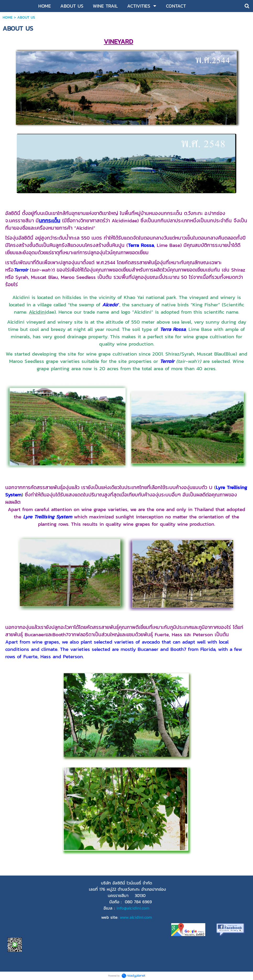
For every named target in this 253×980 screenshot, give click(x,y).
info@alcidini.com (133, 908)
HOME (8, 17)
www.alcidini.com (136, 917)
